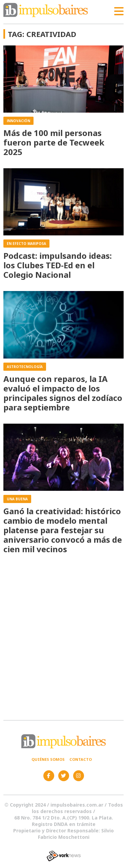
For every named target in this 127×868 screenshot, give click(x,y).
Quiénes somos (48, 759)
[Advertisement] (63, 638)
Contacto (81, 759)
